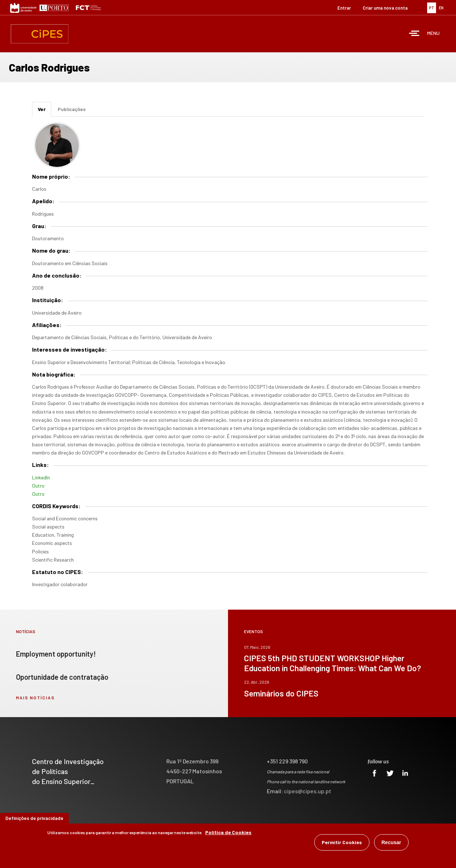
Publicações (72, 109)
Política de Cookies (228, 833)
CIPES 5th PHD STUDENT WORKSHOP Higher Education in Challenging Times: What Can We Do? (333, 663)
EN (441, 8)
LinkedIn (41, 477)
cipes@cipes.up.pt (308, 791)
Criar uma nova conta (385, 8)
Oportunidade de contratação (62, 677)
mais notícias (35, 698)
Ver (45, 111)
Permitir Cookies (342, 843)
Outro (38, 486)
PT (432, 8)
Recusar (391, 843)
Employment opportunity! (56, 654)
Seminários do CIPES (281, 693)
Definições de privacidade (34, 819)
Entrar (344, 8)
